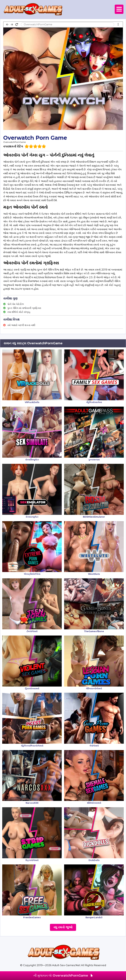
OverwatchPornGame (14, 142)
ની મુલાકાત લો (63, 976)
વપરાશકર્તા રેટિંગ (13, 146)
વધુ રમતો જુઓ (63, 927)
